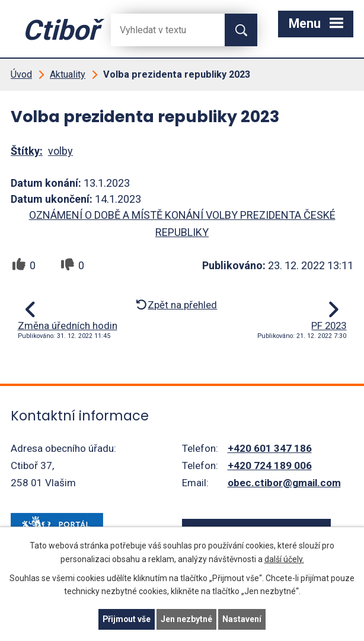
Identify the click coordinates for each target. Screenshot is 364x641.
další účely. (284, 559)
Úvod (21, 74)
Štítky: (27, 151)
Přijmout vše (127, 619)
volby (60, 151)
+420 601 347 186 (270, 448)
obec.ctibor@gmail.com (284, 483)
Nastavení (242, 619)
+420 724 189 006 (270, 465)
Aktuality (68, 74)
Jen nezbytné (187, 619)
